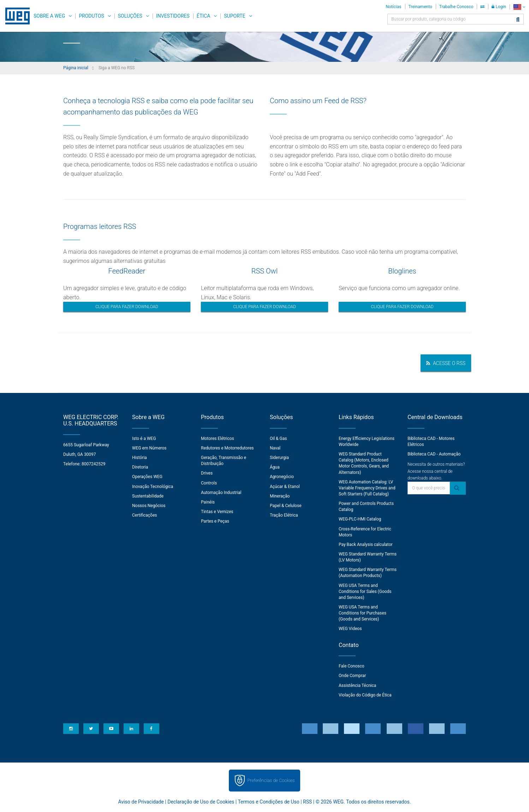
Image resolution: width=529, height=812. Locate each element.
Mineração (280, 496)
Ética (204, 16)
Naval (275, 448)
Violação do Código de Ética (365, 695)
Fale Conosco (352, 666)
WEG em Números (149, 448)
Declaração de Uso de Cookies (201, 802)
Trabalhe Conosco (456, 7)
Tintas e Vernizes (217, 512)
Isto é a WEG (144, 439)
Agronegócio (282, 477)
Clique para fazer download (127, 307)
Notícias (393, 7)
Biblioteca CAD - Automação (434, 454)
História (139, 458)
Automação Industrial (221, 493)
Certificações (145, 515)
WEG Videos (350, 629)
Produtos (91, 16)
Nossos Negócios (149, 506)
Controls (209, 483)
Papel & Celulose (286, 506)
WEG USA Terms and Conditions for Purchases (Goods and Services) (362, 613)
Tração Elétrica (284, 515)
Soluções (130, 16)
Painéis (208, 502)
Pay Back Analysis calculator (366, 545)
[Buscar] (518, 20)
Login (499, 7)
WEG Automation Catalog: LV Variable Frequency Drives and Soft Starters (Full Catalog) (367, 488)
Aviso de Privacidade (141, 802)
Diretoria (140, 467)
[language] (519, 7)
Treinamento (420, 7)
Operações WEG (147, 477)
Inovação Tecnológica (153, 487)
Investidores (173, 16)
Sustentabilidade (148, 496)
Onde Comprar (352, 676)
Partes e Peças (215, 521)
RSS (307, 802)
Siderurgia (279, 458)
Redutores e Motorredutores (227, 448)
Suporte (234, 16)
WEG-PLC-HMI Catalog (360, 519)
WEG (15, 16)
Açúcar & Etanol (285, 487)
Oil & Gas (278, 439)
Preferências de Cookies (271, 780)
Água (275, 467)
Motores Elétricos (218, 439)
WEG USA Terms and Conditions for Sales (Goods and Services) (365, 592)
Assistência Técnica (357, 686)
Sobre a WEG (49, 16)
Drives (207, 473)
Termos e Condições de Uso (268, 802)
